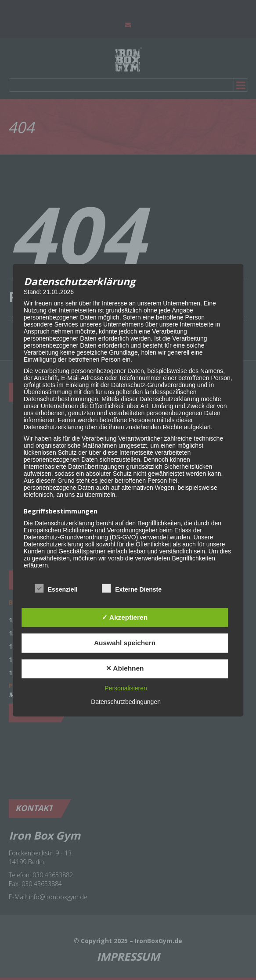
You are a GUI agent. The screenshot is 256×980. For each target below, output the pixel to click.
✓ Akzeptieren (125, 617)
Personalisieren (126, 688)
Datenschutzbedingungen (126, 702)
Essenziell (56, 589)
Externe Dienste (132, 589)
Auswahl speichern (125, 643)
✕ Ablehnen (125, 669)
